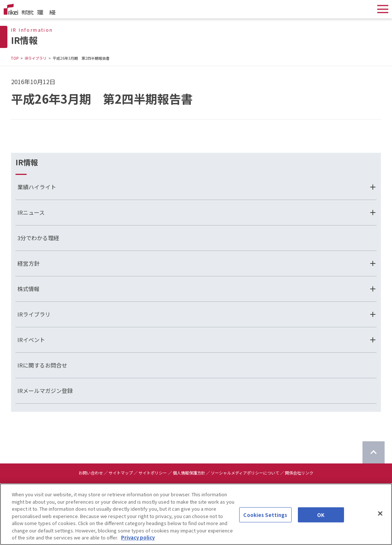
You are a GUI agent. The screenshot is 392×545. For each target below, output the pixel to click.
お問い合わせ (91, 473)
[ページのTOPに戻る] (374, 452)
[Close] (380, 514)
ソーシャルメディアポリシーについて (245, 473)
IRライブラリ (36, 58)
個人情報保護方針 (189, 473)
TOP (15, 58)
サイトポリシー (153, 473)
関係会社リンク (299, 473)
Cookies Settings (265, 515)
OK (321, 515)
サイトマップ (121, 473)
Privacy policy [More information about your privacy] (138, 538)
